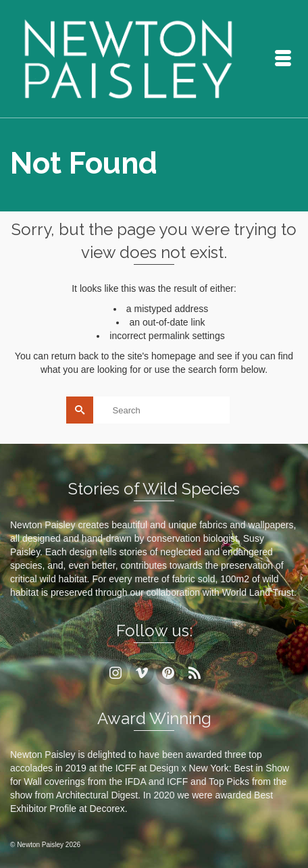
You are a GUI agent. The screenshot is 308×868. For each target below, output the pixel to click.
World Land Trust (258, 592)
